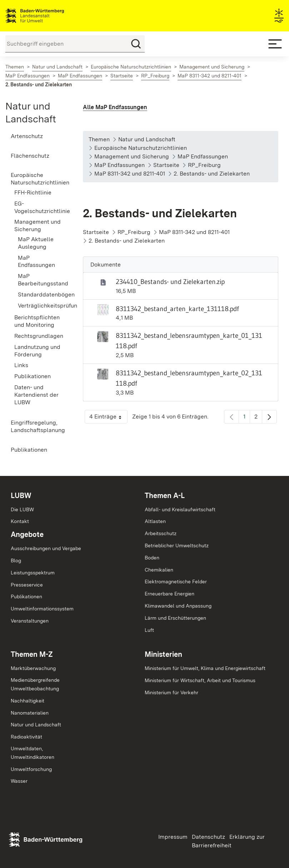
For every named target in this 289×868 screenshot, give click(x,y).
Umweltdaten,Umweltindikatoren (33, 753)
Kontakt (20, 521)
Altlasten (155, 521)
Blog (16, 560)
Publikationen (26, 597)
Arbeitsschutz (161, 533)
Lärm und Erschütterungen (175, 618)
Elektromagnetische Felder (176, 582)
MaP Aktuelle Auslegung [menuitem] (36, 243)
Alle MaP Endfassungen (115, 107)
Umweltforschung (31, 769)
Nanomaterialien (30, 713)
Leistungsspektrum (33, 573)
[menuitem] (36, 136)
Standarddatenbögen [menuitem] (40, 295)
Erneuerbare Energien (170, 594)
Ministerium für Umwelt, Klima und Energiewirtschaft (205, 668)
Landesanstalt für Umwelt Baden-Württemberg (47, 16)
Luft (149, 630)
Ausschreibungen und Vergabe (46, 548)
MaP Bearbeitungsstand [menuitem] (40, 280)
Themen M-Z (32, 654)
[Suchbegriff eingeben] (75, 44)
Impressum (173, 837)
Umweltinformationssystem (42, 609)
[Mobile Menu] (275, 44)
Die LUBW (22, 509)
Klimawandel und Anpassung (178, 606)
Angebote (27, 534)
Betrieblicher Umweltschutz (177, 545)
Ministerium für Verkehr (171, 692)
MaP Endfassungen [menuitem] (36, 262)
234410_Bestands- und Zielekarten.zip (170, 281)
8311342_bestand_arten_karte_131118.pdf (177, 309)
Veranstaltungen (30, 621)
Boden (152, 558)
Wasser (19, 781)
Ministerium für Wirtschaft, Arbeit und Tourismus (200, 680)
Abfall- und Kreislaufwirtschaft (180, 509)
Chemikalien (159, 570)
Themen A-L (165, 496)
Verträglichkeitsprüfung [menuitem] (40, 306)
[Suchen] (136, 44)
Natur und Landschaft (36, 725)
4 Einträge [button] (108, 418)
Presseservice (27, 585)
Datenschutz (208, 837)
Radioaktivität (26, 737)
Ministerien (163, 654)
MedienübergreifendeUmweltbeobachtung (35, 684)
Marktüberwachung (33, 668)
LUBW (21, 496)
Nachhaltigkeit (28, 701)
